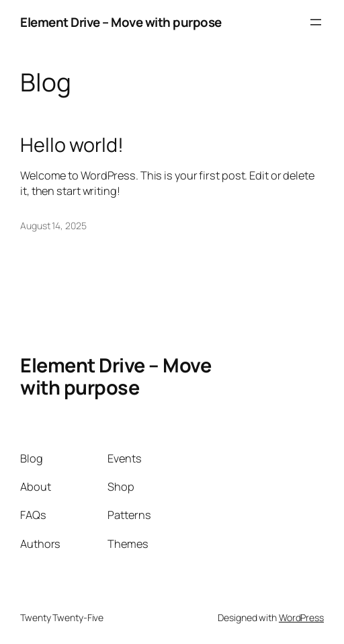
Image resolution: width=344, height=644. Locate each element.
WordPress (301, 617)
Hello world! (72, 145)
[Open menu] (316, 22)
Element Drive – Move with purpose (121, 22)
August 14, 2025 (53, 226)
